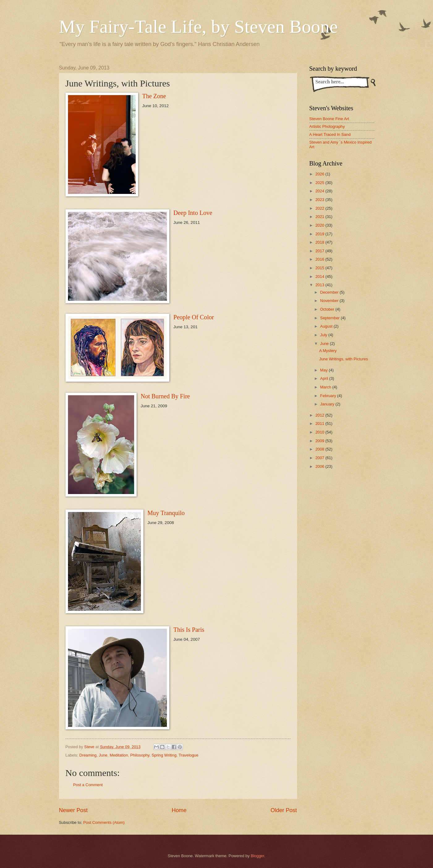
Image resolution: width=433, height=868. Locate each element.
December (330, 292)
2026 (320, 174)
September (331, 318)
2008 (320, 449)
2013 (320, 285)
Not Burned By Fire (165, 396)
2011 (320, 424)
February (329, 396)
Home (179, 810)
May (325, 370)
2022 (320, 208)
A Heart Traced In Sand (330, 134)
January (328, 404)
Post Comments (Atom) (104, 822)
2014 (320, 277)
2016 (320, 259)
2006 (320, 466)
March (326, 387)
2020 (320, 225)
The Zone (154, 96)
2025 (320, 183)
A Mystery (328, 351)
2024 (320, 191)
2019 (320, 234)
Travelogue (189, 755)
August (327, 326)
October (328, 309)
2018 (320, 242)
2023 (320, 200)
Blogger (257, 856)
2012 (320, 415)
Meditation (119, 755)
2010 (320, 432)
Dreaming (88, 755)
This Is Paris (189, 630)
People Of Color (194, 317)
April (325, 378)
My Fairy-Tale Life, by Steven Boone (198, 27)
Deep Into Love (193, 213)
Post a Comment (88, 785)
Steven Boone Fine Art (329, 119)
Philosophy (140, 755)
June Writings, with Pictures (344, 359)
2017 (320, 251)
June (103, 755)
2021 (320, 217)
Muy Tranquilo (166, 513)
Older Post (284, 810)
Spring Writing (164, 755)
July (324, 335)
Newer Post (73, 810)
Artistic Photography (327, 126)
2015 (320, 268)
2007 (320, 458)
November (330, 301)
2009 (320, 441)
